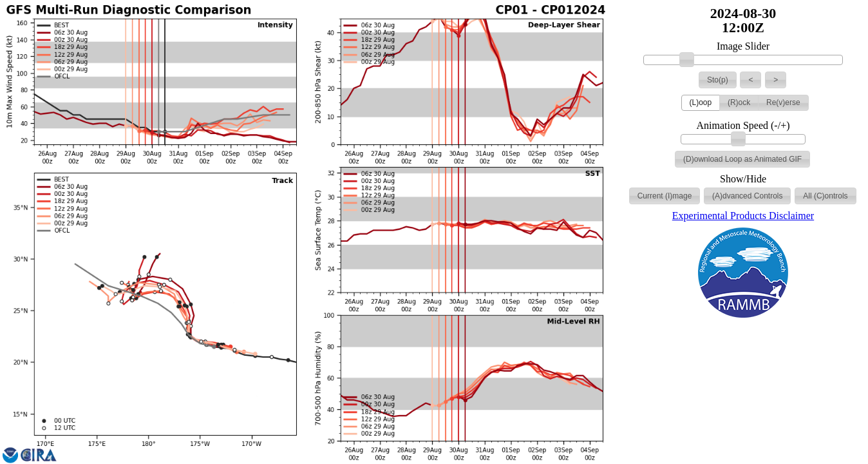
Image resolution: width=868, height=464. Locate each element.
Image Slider (743, 46)
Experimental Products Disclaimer (743, 216)
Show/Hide (743, 179)
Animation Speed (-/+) (743, 126)
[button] (718, 80)
